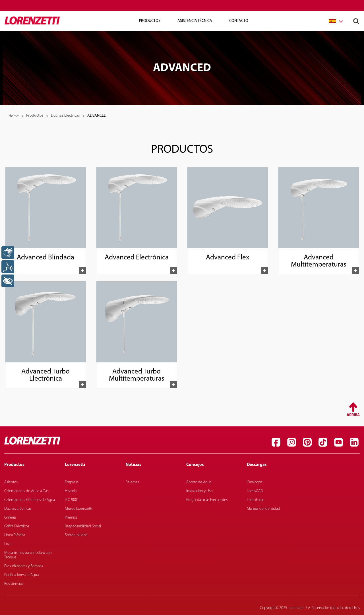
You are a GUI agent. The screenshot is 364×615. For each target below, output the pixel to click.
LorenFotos (256, 500)
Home (14, 116)
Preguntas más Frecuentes (207, 500)
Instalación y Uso (199, 491)
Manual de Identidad (263, 509)
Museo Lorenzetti (78, 509)
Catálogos (255, 482)
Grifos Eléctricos (17, 526)
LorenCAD (255, 491)
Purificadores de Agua (21, 575)
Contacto (239, 21)
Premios (71, 518)
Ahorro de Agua (199, 482)
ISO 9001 (72, 500)
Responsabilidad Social (83, 526)
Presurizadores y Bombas (24, 566)
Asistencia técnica (195, 21)
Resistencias (14, 584)
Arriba (353, 415)
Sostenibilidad (76, 535)
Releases (132, 482)
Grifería (10, 518)
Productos (150, 21)
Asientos (11, 482)
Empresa (72, 482)
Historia (71, 491)
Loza (8, 544)
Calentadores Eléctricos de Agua (30, 500)
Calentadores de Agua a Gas (26, 491)
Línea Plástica (15, 535)
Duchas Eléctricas (65, 116)
